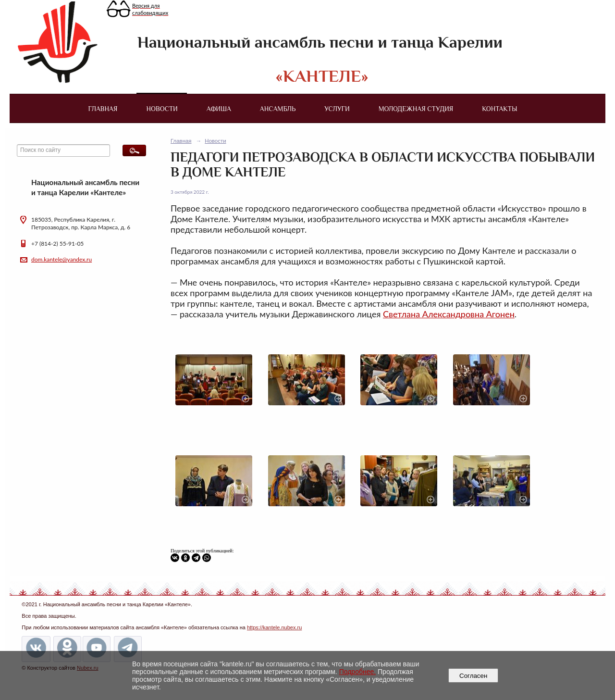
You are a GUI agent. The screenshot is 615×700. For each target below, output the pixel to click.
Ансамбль (278, 109)
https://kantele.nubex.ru (274, 627)
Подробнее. (358, 672)
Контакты (499, 109)
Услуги (337, 109)
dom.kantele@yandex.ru (61, 259)
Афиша (219, 109)
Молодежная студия (416, 109)
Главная (103, 109)
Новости (162, 109)
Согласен (474, 676)
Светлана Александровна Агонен (449, 314)
